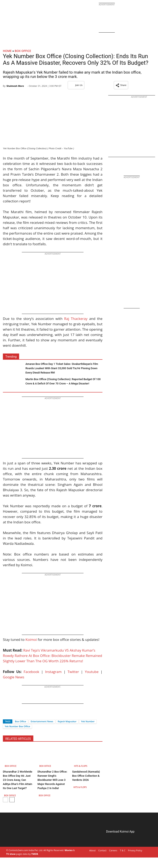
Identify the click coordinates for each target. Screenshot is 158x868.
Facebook (31, 672)
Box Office (23, 51)
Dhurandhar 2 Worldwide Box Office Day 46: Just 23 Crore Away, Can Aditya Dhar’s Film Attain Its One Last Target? (18, 780)
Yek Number (88, 721)
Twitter (73, 672)
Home (7, 51)
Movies (69, 850)
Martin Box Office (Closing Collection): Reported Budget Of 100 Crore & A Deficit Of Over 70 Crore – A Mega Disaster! (63, 381)
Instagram (53, 672)
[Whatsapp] (20, 714)
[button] (121, 85)
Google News (14, 677)
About (92, 850)
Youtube (92, 672)
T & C (123, 850)
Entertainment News (42, 721)
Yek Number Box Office (17, 726)
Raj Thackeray (76, 319)
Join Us (76, 85)
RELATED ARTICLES (18, 739)
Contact (102, 850)
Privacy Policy (135, 850)
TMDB (35, 854)
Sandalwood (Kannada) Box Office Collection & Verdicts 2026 (86, 776)
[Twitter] (13, 714)
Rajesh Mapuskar (67, 721)
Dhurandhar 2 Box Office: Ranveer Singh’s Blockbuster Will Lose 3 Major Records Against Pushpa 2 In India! (52, 780)
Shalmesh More (15, 86)
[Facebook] (6, 714)
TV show (11, 854)
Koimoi (31, 640)
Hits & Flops (81, 766)
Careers (113, 850)
